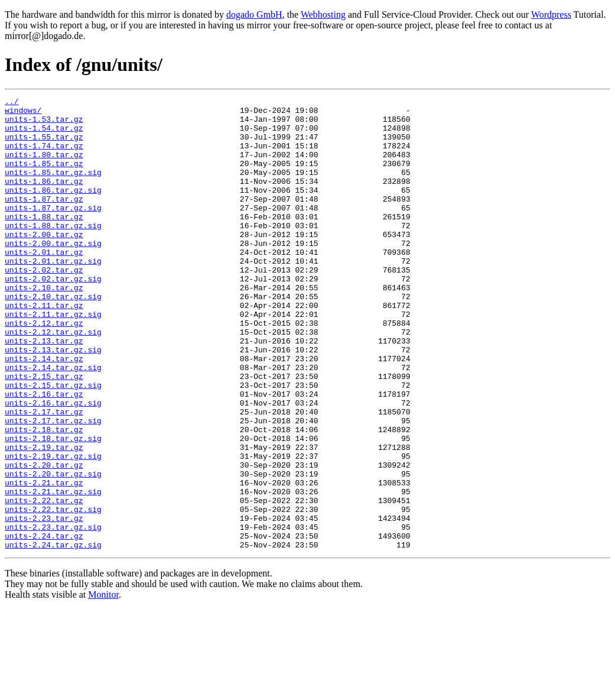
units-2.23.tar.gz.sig (53, 614)
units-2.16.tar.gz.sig (53, 465)
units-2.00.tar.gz (44, 262)
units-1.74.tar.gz (44, 156)
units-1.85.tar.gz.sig (53, 188)
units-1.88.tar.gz (44, 241)
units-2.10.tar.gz (44, 326)
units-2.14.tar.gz (44, 411)
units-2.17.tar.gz (44, 475)
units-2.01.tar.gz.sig (53, 294)
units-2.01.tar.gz (44, 284)
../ (12, 103)
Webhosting (323, 14)
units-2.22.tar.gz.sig (53, 592)
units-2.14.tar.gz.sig (53, 422)
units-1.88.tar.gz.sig (53, 252)
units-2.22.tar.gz (44, 582)
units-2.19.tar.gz (44, 518)
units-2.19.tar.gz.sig (53, 529)
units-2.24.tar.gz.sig (53, 635)
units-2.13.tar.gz (44, 390)
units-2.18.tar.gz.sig (53, 507)
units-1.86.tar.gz (44, 199)
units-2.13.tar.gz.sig (53, 401)
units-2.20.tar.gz (44, 539)
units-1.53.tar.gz (44, 124)
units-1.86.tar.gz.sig (53, 209)
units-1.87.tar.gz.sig (53, 231)
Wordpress (551, 14)
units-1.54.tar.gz (44, 135)
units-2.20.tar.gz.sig (53, 550)
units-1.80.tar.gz (44, 167)
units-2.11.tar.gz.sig (53, 358)
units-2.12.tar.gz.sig (53, 380)
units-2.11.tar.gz (44, 348)
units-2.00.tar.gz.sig (53, 273)
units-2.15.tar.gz (44, 433)
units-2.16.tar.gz (44, 454)
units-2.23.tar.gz (44, 603)
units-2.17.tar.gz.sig (53, 486)
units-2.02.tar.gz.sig (53, 316)
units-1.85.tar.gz (44, 177)
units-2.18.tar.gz (44, 497)
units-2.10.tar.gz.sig (53, 337)
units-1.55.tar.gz (44, 145)
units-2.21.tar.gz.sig (53, 571)
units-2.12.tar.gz (44, 369)
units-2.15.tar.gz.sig (53, 443)
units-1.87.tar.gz (44, 220)
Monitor (103, 685)
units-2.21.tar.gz (44, 560)
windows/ (23, 114)
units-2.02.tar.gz (44, 305)
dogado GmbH (254, 14)
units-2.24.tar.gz (44, 624)
